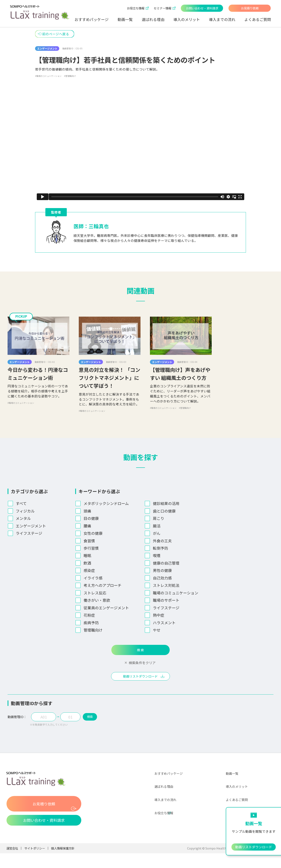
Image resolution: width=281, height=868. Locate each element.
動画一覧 (125, 19)
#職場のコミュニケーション (48, 76)
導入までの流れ (222, 19)
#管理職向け (70, 76)
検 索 (140, 651)
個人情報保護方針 (63, 852)
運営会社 (12, 852)
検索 (94, 720)
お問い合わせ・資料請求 (202, 8)
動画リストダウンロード (140, 679)
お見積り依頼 (250, 8)
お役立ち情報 (164, 816)
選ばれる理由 (153, 19)
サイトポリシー (35, 852)
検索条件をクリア (142, 665)
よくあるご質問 (258, 19)
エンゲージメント (47, 48)
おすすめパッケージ (92, 19)
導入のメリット (187, 19)
